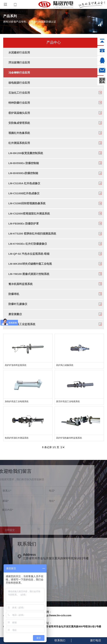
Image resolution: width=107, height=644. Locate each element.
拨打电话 (96, 640)
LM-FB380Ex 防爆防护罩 (24, 224)
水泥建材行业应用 (19, 52)
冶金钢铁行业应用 (19, 72)
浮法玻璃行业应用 (19, 62)
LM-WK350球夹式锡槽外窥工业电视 (30, 264)
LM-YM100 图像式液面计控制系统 (29, 274)
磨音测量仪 (15, 314)
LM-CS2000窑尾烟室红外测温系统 (29, 214)
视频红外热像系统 (19, 133)
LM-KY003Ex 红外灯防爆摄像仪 (28, 244)
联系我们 (60, 640)
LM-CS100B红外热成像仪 (24, 193)
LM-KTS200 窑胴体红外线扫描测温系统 (32, 234)
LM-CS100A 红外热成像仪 (24, 183)
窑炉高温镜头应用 (19, 113)
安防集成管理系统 (19, 123)
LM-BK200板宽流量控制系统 (26, 153)
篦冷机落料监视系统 (21, 284)
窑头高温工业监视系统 (22, 324)
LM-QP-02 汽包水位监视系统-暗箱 (29, 254)
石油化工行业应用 (19, 93)
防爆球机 (14, 294)
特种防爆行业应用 (19, 103)
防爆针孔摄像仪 (18, 304)
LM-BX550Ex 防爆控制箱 (24, 163)
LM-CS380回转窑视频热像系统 (27, 203)
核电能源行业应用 (19, 83)
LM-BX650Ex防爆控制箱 (23, 173)
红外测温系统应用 (19, 143)
